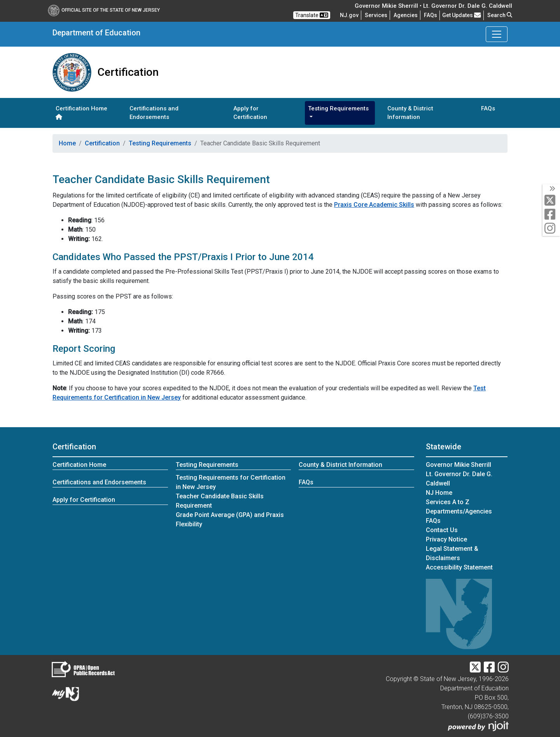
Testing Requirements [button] (338, 108)
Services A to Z (448, 502)
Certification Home (81, 112)
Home (67, 143)
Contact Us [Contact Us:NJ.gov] (442, 530)
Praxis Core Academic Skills (374, 205)
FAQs (488, 108)
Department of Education (96, 33)
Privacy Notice (446, 539)
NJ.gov (349, 15)
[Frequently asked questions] (430, 15)
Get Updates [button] (462, 15)
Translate (312, 15)
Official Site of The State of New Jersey (104, 10)
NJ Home (439, 493)
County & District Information (410, 113)
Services (376, 15)
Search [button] (500, 15)
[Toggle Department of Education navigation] (497, 34)
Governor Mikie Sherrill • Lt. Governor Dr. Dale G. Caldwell (433, 6)
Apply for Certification (250, 113)
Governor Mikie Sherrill (458, 465)
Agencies (406, 15)
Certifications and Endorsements (154, 113)
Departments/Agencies (459, 511)
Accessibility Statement (459, 567)
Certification (102, 143)
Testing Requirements (160, 143)
